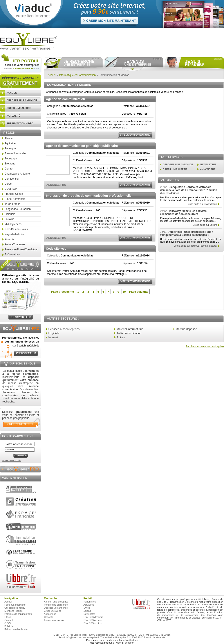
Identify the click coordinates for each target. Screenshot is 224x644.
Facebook (129, 643)
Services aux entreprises (64, 329)
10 (124, 292)
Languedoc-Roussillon (18, 209)
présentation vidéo (20, 123)
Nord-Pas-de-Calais (16, 229)
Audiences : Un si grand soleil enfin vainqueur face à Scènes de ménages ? (187, 233)
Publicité (9, 626)
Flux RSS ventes (92, 623)
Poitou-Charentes (15, 244)
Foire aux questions (15, 605)
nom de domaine (109, 640)
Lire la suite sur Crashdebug (202, 204)
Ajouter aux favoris (54, 620)
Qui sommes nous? (15, 608)
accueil (12, 93)
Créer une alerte (53, 611)
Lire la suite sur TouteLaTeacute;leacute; (195, 246)
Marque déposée (186, 329)
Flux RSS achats (92, 620)
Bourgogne (11, 159)
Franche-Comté (14, 194)
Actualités (89, 605)
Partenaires (90, 602)
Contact (9, 620)
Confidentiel (12, 179)
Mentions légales (14, 611)
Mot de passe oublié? (12, 460)
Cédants (48, 617)
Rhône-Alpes (12, 254)
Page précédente (63, 292)
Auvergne (10, 148)
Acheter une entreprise (56, 602)
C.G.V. (8, 623)
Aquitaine (10, 143)
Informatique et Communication (77, 75)
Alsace (9, 138)
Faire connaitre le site (16, 629)
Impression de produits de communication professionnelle (89, 196)
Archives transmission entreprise (205, 346)
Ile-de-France (12, 204)
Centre (9, 169)
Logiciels (54, 333)
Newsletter (89, 614)
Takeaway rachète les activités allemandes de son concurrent (183, 213)
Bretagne (10, 164)
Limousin (10, 214)
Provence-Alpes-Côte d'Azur (21, 249)
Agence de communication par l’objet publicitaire (82, 146)
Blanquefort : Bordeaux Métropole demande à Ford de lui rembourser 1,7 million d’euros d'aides (189, 190)
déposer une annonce (22, 100)
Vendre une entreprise (56, 605)
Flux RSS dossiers (93, 617)
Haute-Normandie (15, 199)
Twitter (118, 643)
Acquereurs (50, 614)
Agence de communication (65, 99)
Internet (53, 337)
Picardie (9, 239)
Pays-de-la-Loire (14, 234)
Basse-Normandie (15, 153)
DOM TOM (11, 189)
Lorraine (9, 219)
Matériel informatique (130, 329)
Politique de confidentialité (18, 614)
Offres (8, 617)
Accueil (52, 75)
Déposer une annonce (56, 608)
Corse (8, 184)
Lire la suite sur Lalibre (205, 225)
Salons (87, 611)
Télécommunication (129, 333)
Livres (87, 608)
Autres (121, 337)
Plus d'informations (136, 135)
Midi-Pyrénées (13, 224)
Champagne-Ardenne (17, 174)
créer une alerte (19, 108)
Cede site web (56, 249)
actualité (13, 116)
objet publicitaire (129, 640)
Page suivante (139, 292)
